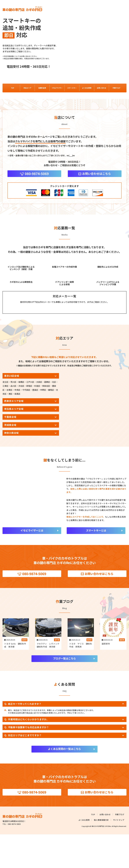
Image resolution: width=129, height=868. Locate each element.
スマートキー (72, 88)
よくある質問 (87, 88)
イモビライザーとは (32, 564)
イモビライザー (57, 88)
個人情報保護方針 (101, 854)
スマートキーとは (96, 564)
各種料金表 (42, 88)
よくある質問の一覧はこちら (64, 783)
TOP (12, 88)
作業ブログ (116, 88)
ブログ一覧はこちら (64, 692)
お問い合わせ (101, 88)
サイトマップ (119, 854)
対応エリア (27, 88)
